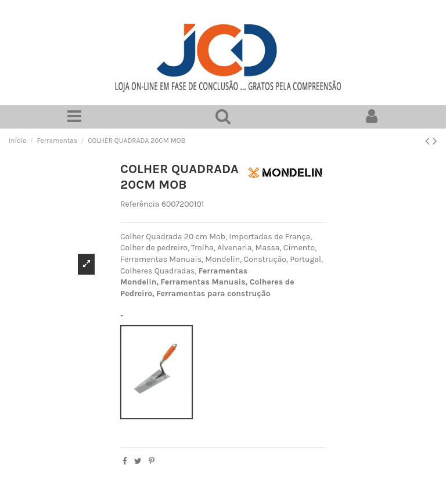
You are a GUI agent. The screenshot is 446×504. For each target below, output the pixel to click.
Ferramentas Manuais (203, 282)
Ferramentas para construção (213, 294)
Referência (140, 204)
